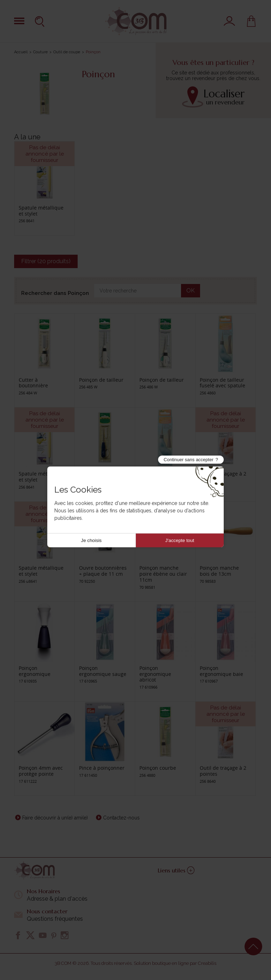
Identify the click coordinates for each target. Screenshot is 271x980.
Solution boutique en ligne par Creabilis (175, 963)
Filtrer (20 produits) (46, 261)
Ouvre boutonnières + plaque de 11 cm (103, 571)
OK (191, 291)
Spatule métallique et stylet (41, 211)
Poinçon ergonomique (35, 671)
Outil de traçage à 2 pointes (223, 477)
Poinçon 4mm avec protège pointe (41, 771)
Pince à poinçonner (102, 768)
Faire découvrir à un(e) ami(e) (55, 818)
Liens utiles (176, 870)
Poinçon (88, 474)
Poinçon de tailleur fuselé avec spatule (222, 383)
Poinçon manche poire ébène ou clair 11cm (163, 574)
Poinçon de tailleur (101, 380)
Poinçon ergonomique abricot (155, 674)
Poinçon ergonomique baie (221, 671)
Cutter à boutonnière (33, 383)
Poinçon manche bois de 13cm (219, 571)
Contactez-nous (121, 818)
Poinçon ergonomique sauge (103, 671)
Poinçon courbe (158, 768)
